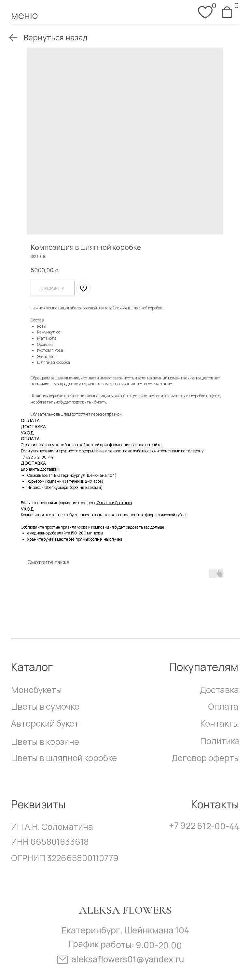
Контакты (220, 723)
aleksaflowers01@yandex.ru (128, 959)
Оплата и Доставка (115, 503)
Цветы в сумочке (45, 706)
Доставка (219, 690)
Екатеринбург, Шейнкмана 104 (125, 930)
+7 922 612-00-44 (37, 457)
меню (25, 15)
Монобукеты (36, 690)
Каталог (32, 667)
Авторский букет (45, 723)
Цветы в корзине (45, 742)
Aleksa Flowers (125, 910)
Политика (220, 741)
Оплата (223, 706)
